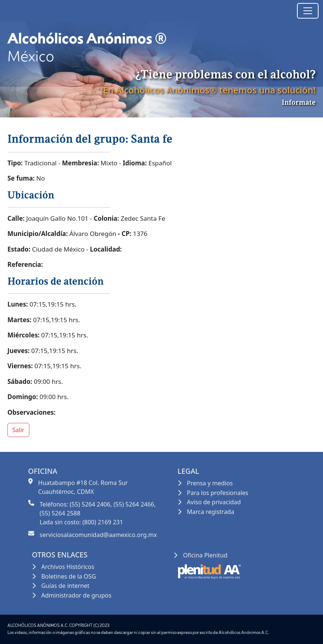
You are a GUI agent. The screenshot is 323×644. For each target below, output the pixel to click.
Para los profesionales (218, 493)
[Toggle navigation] (308, 11)
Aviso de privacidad (214, 502)
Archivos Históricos (68, 567)
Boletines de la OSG (69, 576)
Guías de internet (65, 586)
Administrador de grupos (76, 595)
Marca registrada (211, 512)
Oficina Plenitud (205, 555)
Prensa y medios (210, 483)
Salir (18, 430)
